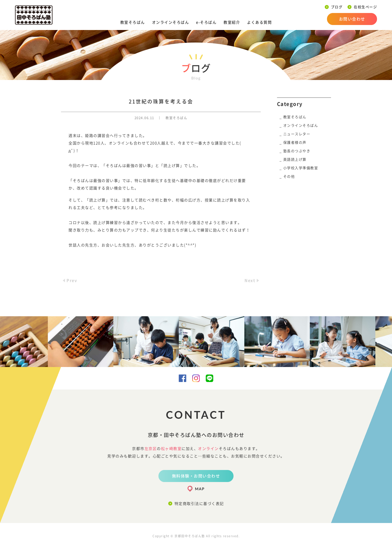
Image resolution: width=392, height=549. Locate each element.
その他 (289, 176)
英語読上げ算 (295, 159)
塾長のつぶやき (297, 151)
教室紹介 (232, 22)
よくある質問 (259, 22)
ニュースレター (297, 134)
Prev (72, 280)
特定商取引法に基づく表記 (199, 504)
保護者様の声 (295, 142)
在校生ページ (365, 7)
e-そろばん (206, 22)
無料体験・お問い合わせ (196, 476)
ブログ (337, 7)
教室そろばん (133, 22)
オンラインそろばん (171, 22)
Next (250, 280)
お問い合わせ (352, 19)
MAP (200, 489)
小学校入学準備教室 (301, 168)
